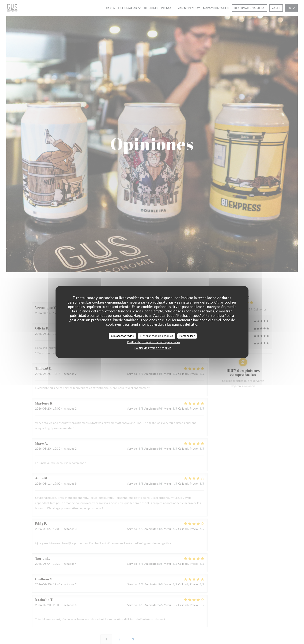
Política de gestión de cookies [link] (153, 348)
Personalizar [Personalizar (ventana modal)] (187, 336)
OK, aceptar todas (122, 336)
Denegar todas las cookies (157, 336)
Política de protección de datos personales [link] (154, 342)
